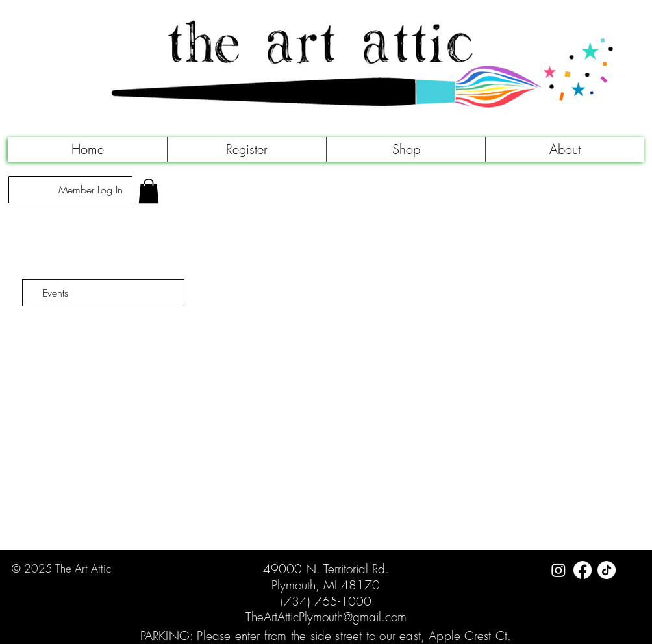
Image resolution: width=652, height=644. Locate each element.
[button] (246, 149)
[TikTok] (607, 570)
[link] (149, 191)
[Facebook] (583, 570)
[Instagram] (558, 570)
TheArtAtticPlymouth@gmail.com (326, 617)
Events (55, 293)
